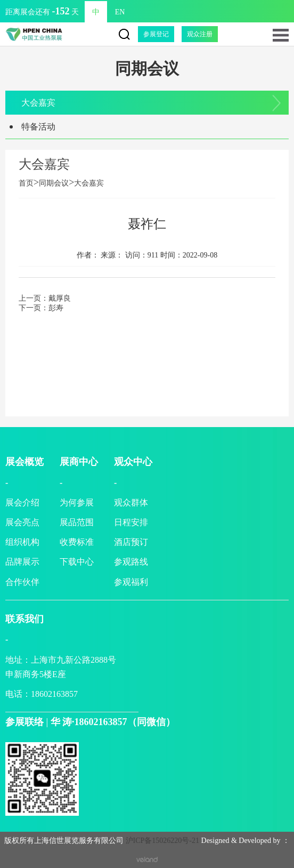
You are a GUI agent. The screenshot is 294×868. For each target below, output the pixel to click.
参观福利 (131, 582)
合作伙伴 (22, 582)
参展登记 (156, 34)
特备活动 (38, 127)
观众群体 (131, 503)
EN (120, 12)
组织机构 (22, 542)
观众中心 (133, 462)
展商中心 (79, 462)
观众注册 (200, 34)
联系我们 (24, 619)
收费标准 (77, 542)
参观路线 (131, 562)
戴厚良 (60, 298)
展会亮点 (22, 522)
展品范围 (77, 522)
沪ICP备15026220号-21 (162, 841)
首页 (29, 183)
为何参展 (77, 503)
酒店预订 (131, 542)
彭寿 (56, 308)
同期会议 (54, 183)
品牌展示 (22, 562)
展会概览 (24, 462)
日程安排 (131, 522)
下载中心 (77, 562)
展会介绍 (22, 503)
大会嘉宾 (38, 103)
